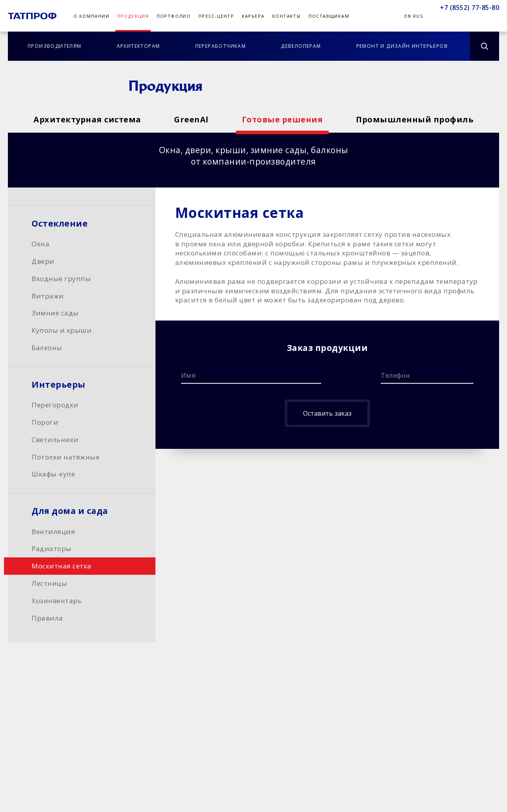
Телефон (396, 375)
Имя (189, 375)
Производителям (55, 46)
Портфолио (174, 16)
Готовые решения (282, 119)
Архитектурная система (87, 119)
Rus (418, 16)
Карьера (253, 16)
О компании (91, 16)
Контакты (286, 16)
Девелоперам (301, 46)
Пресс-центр (216, 16)
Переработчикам (221, 46)
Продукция (133, 16)
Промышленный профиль (415, 119)
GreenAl (191, 119)
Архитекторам (138, 46)
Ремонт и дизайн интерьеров (402, 46)
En (408, 16)
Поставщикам (329, 16)
